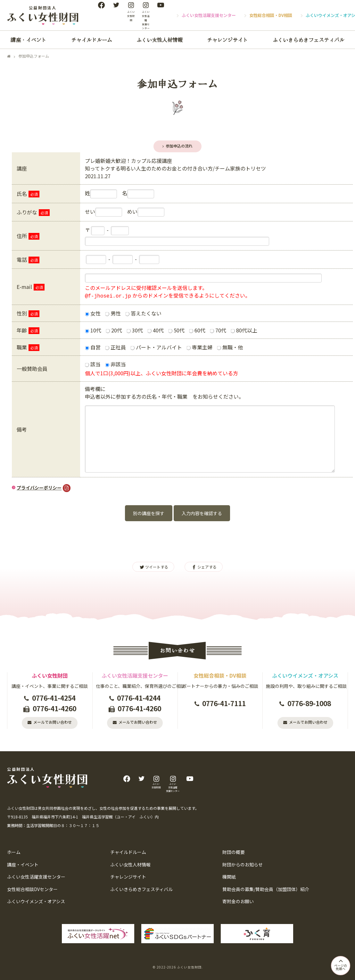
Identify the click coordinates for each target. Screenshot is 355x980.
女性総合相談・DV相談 (271, 15)
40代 (156, 330)
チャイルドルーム (92, 40)
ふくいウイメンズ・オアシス (36, 901)
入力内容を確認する (202, 513)
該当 (93, 364)
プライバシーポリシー (39, 488)
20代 (114, 330)
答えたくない (143, 313)
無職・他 (230, 347)
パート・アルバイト (156, 347)
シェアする (204, 567)
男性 (113, 313)
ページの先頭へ (341, 964)
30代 (135, 330)
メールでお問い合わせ (53, 722)
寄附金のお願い (238, 901)
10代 (93, 330)
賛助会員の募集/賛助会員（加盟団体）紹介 (266, 889)
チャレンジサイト (227, 40)
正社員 (116, 347)
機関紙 (229, 877)
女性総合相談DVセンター (32, 889)
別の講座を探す (149, 513)
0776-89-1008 (309, 703)
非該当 (116, 364)
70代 (218, 330)
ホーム (14, 852)
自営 (93, 347)
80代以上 (244, 330)
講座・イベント (29, 40)
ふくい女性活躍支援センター (209, 15)
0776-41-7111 (224, 703)
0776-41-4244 (139, 698)
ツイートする (153, 567)
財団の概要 (234, 852)
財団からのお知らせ (243, 864)
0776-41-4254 (54, 698)
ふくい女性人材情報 (160, 40)
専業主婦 (199, 347)
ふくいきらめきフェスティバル (309, 40)
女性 (93, 313)
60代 (197, 330)
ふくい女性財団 (189, 967)
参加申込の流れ (179, 146)
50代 (176, 330)
